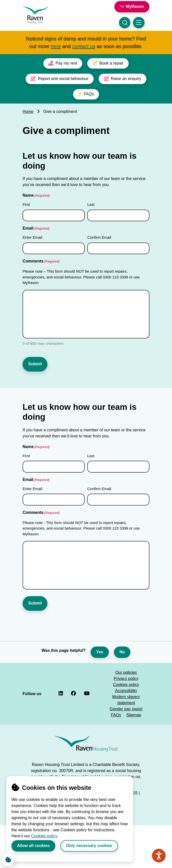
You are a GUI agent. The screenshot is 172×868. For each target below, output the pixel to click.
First (26, 204)
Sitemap (134, 708)
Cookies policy (44, 836)
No (122, 645)
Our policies (126, 666)
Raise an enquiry (123, 79)
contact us (84, 46)
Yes (100, 645)
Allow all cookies (33, 846)
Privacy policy (126, 672)
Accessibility (126, 684)
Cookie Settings (7, 858)
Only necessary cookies (89, 846)
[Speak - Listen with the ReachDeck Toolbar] (159, 856)
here (56, 46)
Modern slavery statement (126, 693)
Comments (41, 261)
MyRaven (135, 6)
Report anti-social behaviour (59, 79)
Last (91, 204)
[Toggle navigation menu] (139, 23)
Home (28, 112)
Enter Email (32, 237)
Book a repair (108, 63)
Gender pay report (126, 702)
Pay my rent (63, 63)
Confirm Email (99, 237)
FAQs (86, 94)
